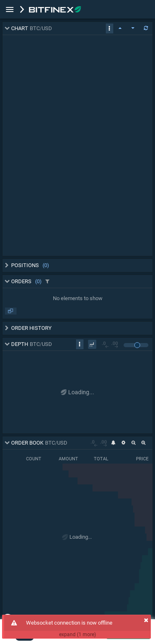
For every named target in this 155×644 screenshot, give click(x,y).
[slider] (137, 345)
